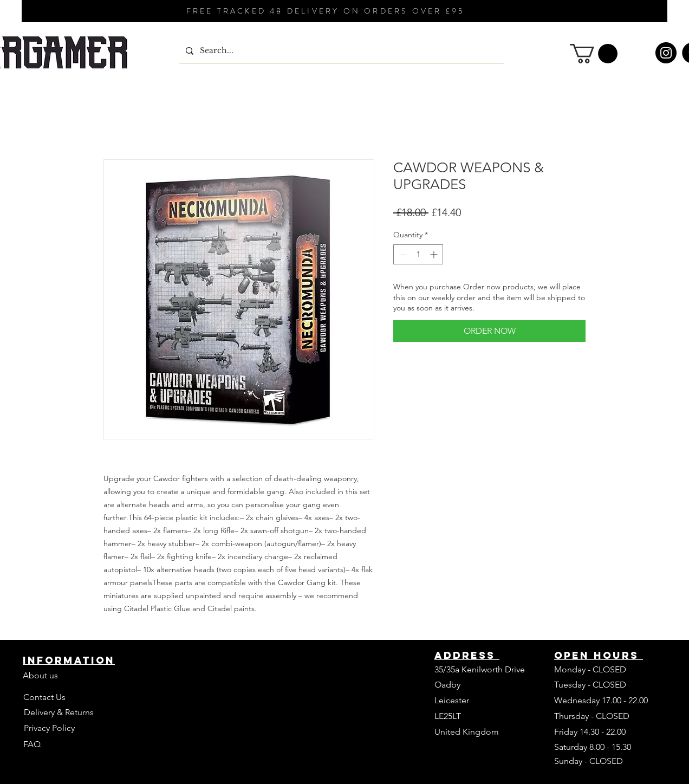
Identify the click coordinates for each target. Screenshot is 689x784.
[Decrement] (402, 254)
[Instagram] (666, 53)
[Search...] (341, 51)
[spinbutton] (418, 254)
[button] (594, 54)
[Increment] (435, 254)
